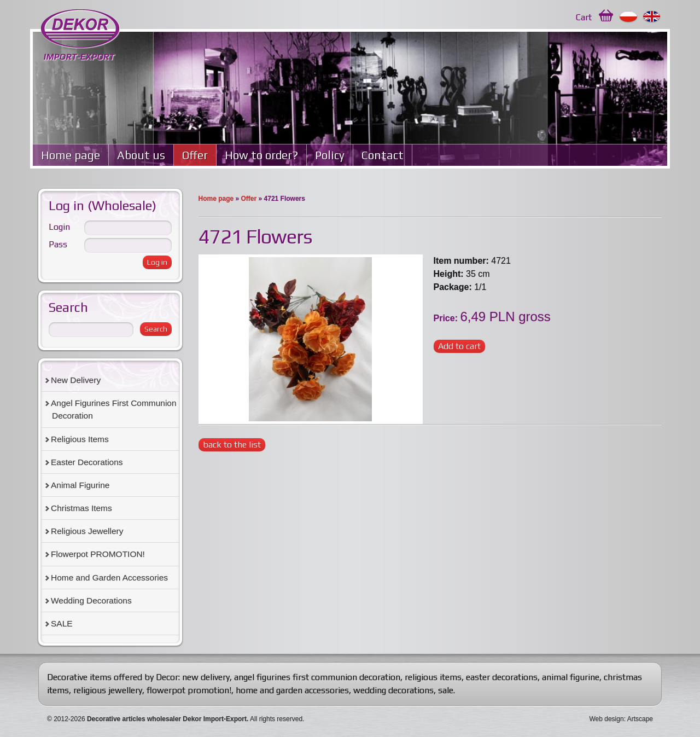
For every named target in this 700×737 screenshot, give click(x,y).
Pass (58, 244)
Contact (383, 155)
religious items (433, 677)
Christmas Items (81, 508)
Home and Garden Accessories (109, 578)
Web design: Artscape (621, 719)
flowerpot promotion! (189, 690)
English (652, 17)
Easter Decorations (87, 462)
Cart (584, 17)
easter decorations (502, 677)
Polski (629, 17)
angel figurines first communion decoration (317, 677)
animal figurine (571, 677)
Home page (71, 155)
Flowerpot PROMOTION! (98, 554)
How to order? (261, 155)
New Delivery (76, 380)
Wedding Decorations (91, 600)
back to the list (232, 445)
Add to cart (459, 346)
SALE (62, 623)
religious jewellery (108, 690)
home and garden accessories (292, 690)
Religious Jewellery (87, 531)
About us (141, 155)
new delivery (206, 677)
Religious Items (80, 439)
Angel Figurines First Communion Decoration (114, 409)
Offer (195, 155)
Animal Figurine (80, 485)
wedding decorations (393, 690)
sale (446, 690)
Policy (330, 155)
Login (59, 227)
